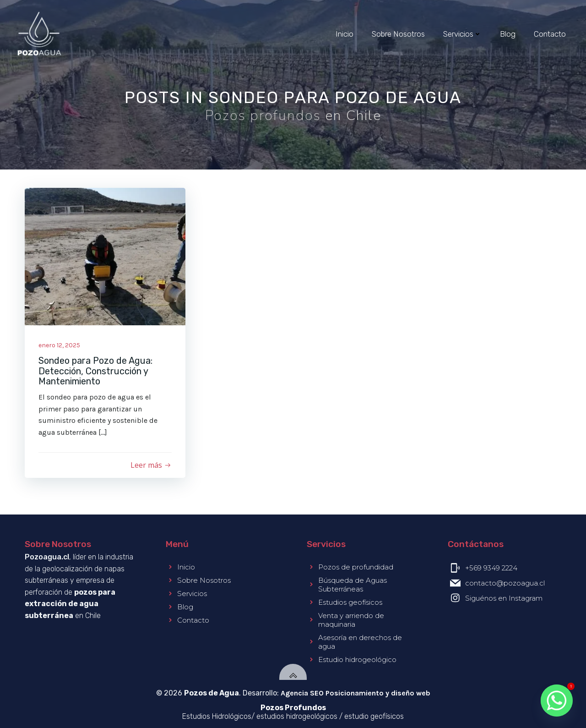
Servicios (462, 34)
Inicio (345, 34)
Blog (508, 34)
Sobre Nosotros (398, 34)
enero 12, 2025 (59, 345)
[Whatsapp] (557, 701)
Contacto (550, 34)
